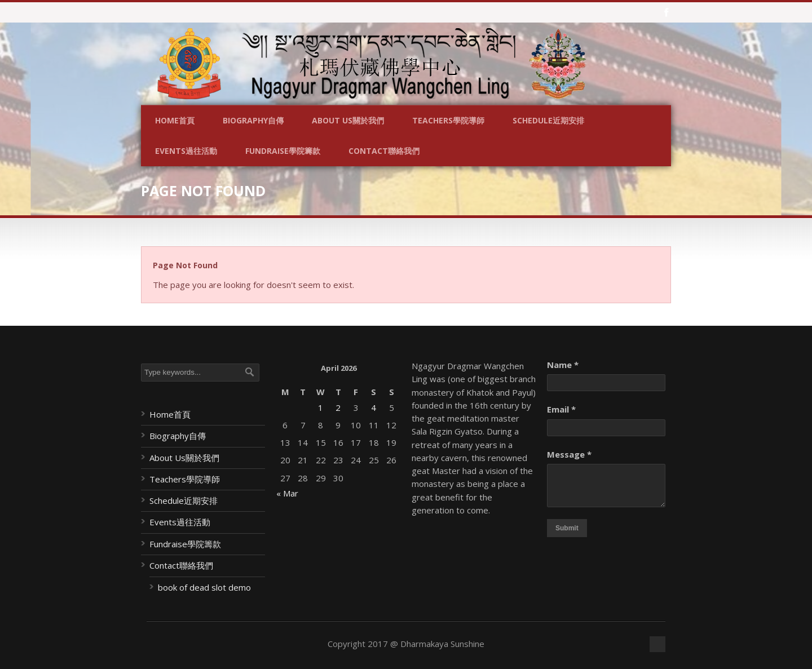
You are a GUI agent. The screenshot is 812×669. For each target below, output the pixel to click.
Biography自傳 (253, 120)
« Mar (287, 493)
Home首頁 (175, 120)
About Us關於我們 (348, 120)
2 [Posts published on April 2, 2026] (338, 407)
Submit (567, 528)
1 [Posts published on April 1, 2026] (321, 407)
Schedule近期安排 (548, 120)
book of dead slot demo (204, 587)
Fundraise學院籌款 (283, 151)
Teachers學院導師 (448, 120)
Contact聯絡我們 (384, 151)
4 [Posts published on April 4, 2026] (374, 407)
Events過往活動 (186, 151)
